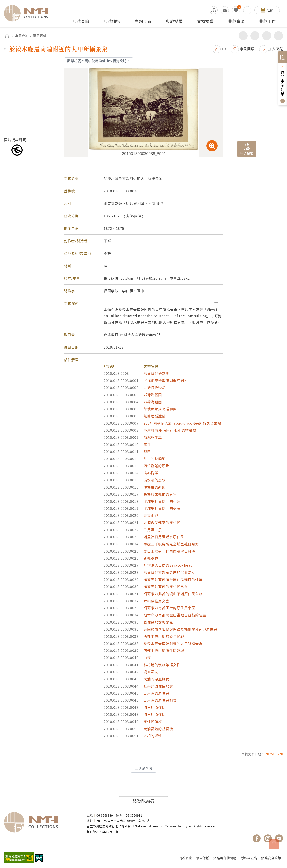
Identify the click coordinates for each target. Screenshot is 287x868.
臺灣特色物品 (155, 387)
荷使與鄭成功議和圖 (160, 409)
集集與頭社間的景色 (160, 494)
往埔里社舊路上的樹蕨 (162, 508)
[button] (143, 303)
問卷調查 (185, 858)
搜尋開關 (247, 10)
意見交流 (225, 10)
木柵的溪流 (153, 736)
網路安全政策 (271, 858)
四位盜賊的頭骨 (156, 466)
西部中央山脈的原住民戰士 (166, 636)
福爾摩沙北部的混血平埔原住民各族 (173, 594)
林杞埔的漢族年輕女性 (162, 665)
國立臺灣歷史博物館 (41, 822)
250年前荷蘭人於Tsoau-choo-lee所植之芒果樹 (182, 423)
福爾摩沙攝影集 (156, 373)
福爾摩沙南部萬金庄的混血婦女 (169, 572)
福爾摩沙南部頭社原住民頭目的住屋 (173, 579)
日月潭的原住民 (156, 693)
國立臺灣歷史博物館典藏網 (28, 13)
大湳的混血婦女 (156, 679)
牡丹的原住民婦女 (158, 686)
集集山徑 (151, 515)
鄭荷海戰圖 (153, 395)
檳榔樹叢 (151, 473)
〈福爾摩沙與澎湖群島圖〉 (166, 381)
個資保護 (203, 858)
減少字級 (279, 36)
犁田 (147, 451)
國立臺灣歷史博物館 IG (268, 838)
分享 (243, 36)
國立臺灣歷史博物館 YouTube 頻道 (279, 838)
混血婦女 (151, 672)
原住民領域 (153, 722)
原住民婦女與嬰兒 (158, 622)
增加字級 (267, 36)
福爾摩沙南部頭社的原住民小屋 (169, 608)
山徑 (147, 658)
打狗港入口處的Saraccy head (168, 565)
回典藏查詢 (143, 768)
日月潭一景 (153, 530)
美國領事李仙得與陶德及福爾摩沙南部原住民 (180, 629)
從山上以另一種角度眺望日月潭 (169, 551)
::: (205, 10)
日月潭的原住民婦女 (160, 700)
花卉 (147, 444)
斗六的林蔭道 (155, 459)
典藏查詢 (22, 36)
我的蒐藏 (236, 10)
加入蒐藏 (276, 49)
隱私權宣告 (249, 858)
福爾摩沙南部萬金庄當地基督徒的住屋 (175, 615)
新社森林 (151, 558)
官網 (270, 10)
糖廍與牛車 (153, 437)
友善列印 (255, 36)
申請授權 (247, 153)
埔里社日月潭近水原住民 (164, 537)
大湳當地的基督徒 (158, 729)
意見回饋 (247, 49)
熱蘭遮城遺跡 (155, 416)
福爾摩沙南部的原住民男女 (166, 586)
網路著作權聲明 (225, 858)
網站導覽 (214, 10)
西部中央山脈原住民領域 (164, 650)
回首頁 (7, 36)
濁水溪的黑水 (155, 480)
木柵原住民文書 (156, 601)
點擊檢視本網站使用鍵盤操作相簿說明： (99, 61)
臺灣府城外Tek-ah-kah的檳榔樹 (170, 430)
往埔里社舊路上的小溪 (162, 501)
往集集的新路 (155, 487)
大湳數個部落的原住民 (162, 523)
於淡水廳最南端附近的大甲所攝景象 (173, 643)
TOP (274, 844)
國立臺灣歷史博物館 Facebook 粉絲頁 (257, 838)
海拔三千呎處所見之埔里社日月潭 (171, 544)
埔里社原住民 (155, 707)
